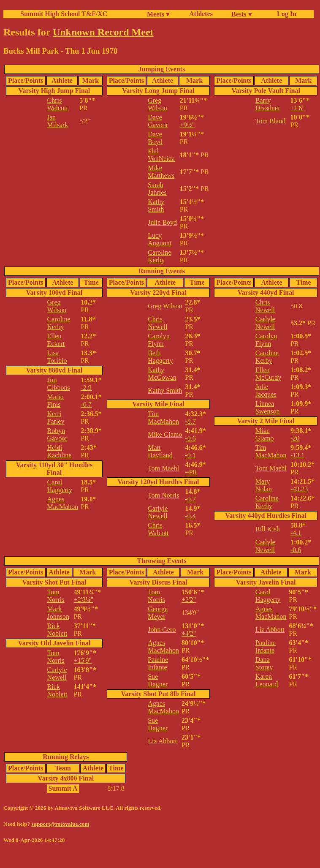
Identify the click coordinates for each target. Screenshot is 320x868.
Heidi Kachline (60, 451)
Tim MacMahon (163, 418)
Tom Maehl (163, 468)
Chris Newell (157, 323)
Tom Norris (163, 495)
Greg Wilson (157, 104)
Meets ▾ (158, 14)
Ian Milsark (58, 121)
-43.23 (299, 489)
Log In (285, 14)
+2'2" (189, 600)
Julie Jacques (266, 390)
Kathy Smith (156, 205)
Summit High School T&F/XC (64, 14)
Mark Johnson (58, 613)
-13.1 (297, 455)
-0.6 (190, 438)
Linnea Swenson (268, 407)
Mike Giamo (165, 434)
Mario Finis (56, 401)
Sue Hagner (158, 680)
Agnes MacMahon (63, 503)
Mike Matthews (161, 172)
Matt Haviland (160, 451)
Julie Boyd (162, 222)
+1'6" (297, 108)
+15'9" (83, 660)
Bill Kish (268, 529)
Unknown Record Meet (103, 32)
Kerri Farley (56, 418)
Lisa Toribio (57, 357)
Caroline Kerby (159, 256)
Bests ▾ (241, 14)
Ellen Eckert (56, 340)
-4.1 (296, 533)
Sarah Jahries (157, 189)
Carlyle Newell (158, 512)
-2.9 (86, 388)
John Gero (162, 630)
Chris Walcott (58, 104)
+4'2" (189, 633)
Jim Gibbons (59, 384)
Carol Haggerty (60, 486)
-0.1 (190, 455)
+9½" (187, 125)
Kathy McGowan (162, 374)
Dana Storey (264, 663)
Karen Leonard (267, 680)
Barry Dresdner (268, 104)
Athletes (201, 14)
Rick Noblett (57, 630)
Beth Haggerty (160, 357)
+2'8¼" (84, 600)
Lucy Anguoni (160, 239)
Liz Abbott (162, 741)
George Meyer (158, 613)
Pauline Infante (158, 663)
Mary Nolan (264, 485)
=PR (191, 472)
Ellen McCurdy (268, 374)
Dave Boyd (155, 138)
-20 (295, 438)
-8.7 (190, 421)
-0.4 (190, 516)
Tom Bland (270, 121)
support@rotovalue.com (60, 824)
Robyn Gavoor (57, 434)
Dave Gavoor (158, 121)
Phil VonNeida (161, 155)
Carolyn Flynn (159, 340)
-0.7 (86, 404)
